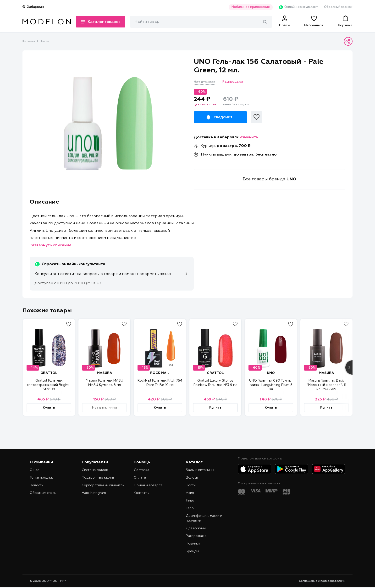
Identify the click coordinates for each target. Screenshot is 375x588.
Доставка (141, 470)
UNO (271, 373)
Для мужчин (196, 528)
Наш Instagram (94, 493)
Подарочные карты (98, 478)
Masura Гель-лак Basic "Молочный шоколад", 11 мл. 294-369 (326, 385)
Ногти (44, 41)
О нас (34, 470)
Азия (190, 493)
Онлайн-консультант (298, 7)
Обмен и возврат (148, 485)
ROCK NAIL (160, 373)
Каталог (29, 41)
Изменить (249, 137)
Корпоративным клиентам (103, 485)
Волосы (192, 478)
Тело (190, 508)
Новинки (193, 544)
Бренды (192, 551)
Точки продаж (41, 478)
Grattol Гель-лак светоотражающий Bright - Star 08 (49, 385)
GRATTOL (49, 373)
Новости (37, 485)
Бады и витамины (200, 470)
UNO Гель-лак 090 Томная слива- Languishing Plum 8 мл (271, 385)
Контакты (141, 493)
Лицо (190, 501)
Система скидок (95, 470)
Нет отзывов (204, 82)
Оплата (140, 478)
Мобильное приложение (251, 7)
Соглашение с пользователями (322, 581)
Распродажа (196, 536)
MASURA (105, 373)
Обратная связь (43, 493)
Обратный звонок (338, 7)
